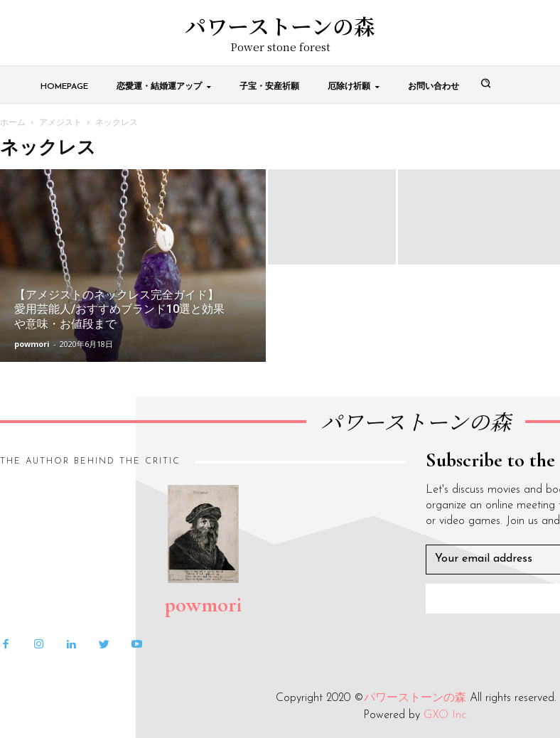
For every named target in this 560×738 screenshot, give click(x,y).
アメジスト (60, 122)
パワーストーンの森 (415, 698)
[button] (486, 84)
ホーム (13, 122)
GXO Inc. (446, 715)
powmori (32, 344)
